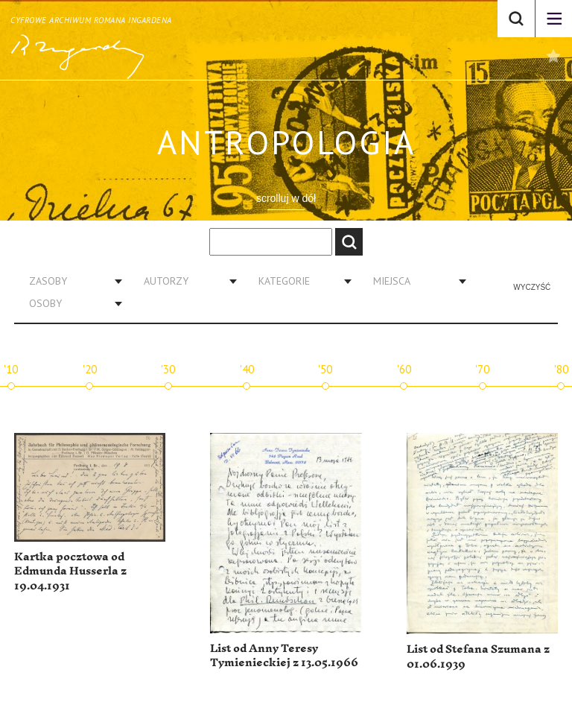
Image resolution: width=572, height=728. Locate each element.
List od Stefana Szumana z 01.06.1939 (478, 657)
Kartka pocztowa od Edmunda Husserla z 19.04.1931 (70, 572)
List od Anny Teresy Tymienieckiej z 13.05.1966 (284, 656)
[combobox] (70, 281)
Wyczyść (532, 287)
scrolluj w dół (286, 198)
